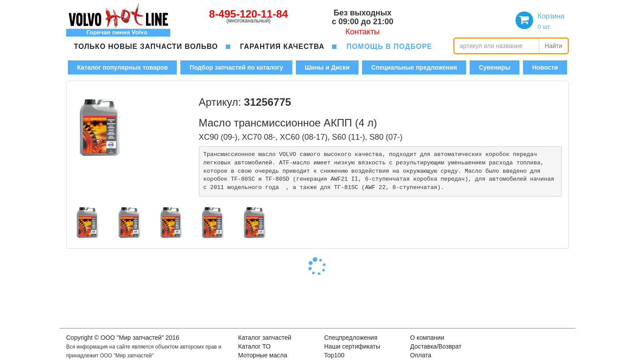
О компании (427, 338)
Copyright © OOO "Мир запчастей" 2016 (123, 338)
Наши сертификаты (352, 346)
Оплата (421, 355)
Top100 (334, 355)
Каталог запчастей (265, 338)
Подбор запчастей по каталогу (236, 67)
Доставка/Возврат (436, 346)
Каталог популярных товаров (123, 67)
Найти (553, 46)
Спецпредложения (351, 338)
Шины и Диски (327, 67)
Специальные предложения (414, 67)
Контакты (362, 32)
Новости (545, 67)
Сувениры (495, 67)
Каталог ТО (254, 346)
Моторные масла (263, 355)
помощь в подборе (389, 46)
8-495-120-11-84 (248, 14)
